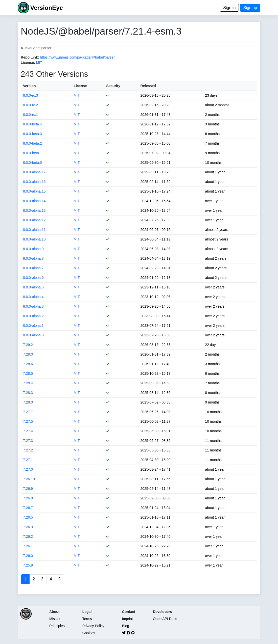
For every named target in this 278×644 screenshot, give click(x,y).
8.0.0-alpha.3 (33, 306)
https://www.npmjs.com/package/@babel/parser (77, 57)
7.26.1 (28, 546)
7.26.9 (28, 489)
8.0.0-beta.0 (32, 163)
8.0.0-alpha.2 (33, 316)
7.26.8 (28, 498)
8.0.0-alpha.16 (34, 182)
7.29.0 (28, 354)
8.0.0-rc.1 (30, 115)
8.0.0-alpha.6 (33, 278)
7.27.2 (28, 450)
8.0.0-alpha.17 (34, 172)
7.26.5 (28, 517)
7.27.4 (28, 431)
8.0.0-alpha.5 (33, 287)
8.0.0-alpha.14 (34, 201)
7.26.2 (28, 536)
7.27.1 (28, 460)
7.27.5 (28, 421)
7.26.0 (28, 556)
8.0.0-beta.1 (32, 153)
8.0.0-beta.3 (32, 134)
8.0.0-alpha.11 (34, 230)
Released (148, 86)
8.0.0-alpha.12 (34, 220)
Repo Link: (30, 57)
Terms (87, 619)
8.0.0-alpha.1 (33, 326)
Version (29, 86)
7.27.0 (28, 469)
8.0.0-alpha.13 (34, 210)
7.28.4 (28, 383)
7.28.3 (28, 393)
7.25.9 (28, 565)
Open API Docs (165, 619)
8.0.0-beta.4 (32, 124)
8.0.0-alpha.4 (33, 297)
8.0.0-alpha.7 (33, 268)
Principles (57, 626)
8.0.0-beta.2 (32, 143)
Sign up (250, 8)
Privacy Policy (93, 626)
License (80, 86)
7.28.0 (28, 402)
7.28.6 (28, 364)
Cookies (89, 633)
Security (113, 86)
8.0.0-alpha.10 (34, 239)
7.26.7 (28, 508)
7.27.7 (28, 412)
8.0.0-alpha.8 (33, 258)
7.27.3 (28, 441)
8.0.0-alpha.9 (33, 249)
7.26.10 (29, 479)
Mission (55, 619)
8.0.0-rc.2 (30, 105)
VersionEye (46, 8)
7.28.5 (28, 373)
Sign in (229, 8)
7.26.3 (28, 527)
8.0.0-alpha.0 (33, 335)
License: (28, 63)
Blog (126, 626)
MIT (39, 63)
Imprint (128, 619)
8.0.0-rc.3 (30, 95)
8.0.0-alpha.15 (34, 191)
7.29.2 (28, 345)
